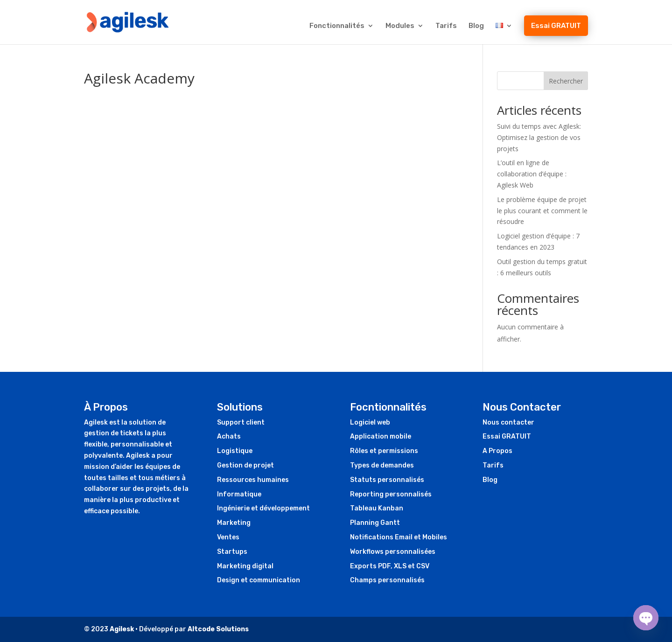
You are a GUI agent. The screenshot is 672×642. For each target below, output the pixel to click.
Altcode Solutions (218, 629)
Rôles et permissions (384, 451)
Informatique (239, 494)
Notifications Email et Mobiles (399, 537)
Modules (400, 26)
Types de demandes (382, 465)
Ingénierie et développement (263, 508)
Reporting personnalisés (391, 494)
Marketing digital (245, 566)
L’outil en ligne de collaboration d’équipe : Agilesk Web (532, 174)
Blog (476, 26)
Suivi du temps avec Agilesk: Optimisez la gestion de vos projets (539, 137)
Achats (229, 436)
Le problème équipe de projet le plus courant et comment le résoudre (542, 211)
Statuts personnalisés (387, 480)
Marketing (234, 523)
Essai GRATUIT (556, 26)
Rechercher (566, 81)
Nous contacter (508, 422)
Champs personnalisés (387, 580)
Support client (241, 422)
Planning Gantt (375, 523)
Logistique (235, 451)
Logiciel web (370, 422)
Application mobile (381, 436)
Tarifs (446, 26)
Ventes (228, 537)
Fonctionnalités (337, 26)
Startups (232, 552)
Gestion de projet (245, 465)
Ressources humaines (253, 480)
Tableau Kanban (377, 508)
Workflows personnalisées (393, 552)
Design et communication (259, 580)
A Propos (497, 451)
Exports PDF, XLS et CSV (390, 566)
